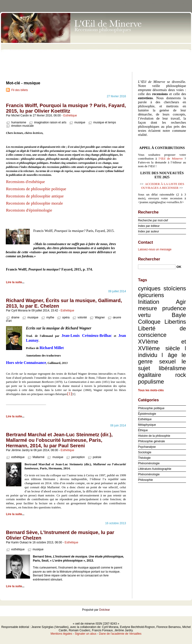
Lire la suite (14, 282)
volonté (82, 317)
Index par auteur (148, 231)
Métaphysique (147, 425)
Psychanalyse (147, 447)
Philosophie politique (151, 408)
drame (15, 317)
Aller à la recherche (178, 3)
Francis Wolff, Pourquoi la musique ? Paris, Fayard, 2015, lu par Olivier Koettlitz (66, 108)
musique (80, 122)
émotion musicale (22, 126)
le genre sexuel (162, 358)
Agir (181, 302)
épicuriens (151, 295)
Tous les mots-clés (151, 390)
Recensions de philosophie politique (36, 189)
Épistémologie (147, 414)
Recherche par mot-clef (153, 220)
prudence (174, 308)
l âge (169, 355)
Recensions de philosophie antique (35, 196)
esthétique (18, 457)
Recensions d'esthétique (26, 182)
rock (181, 375)
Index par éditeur (149, 226)
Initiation (149, 302)
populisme (151, 382)
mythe (50, 317)
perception (78, 457)
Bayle (179, 315)
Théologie (144, 458)
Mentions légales (61, 634)
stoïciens (175, 288)
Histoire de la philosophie (154, 436)
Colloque (149, 322)
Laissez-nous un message (155, 249)
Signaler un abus (85, 634)
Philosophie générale (151, 441)
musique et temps (105, 122)
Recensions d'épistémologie (29, 210)
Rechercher (149, 259)
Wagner (100, 317)
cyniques (149, 288)
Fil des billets (20, 90)
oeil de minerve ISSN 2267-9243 (96, 41)
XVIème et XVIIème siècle (162, 345)
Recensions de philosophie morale (34, 203)
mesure (147, 308)
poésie (97, 457)
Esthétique (70, 115)
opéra (66, 317)
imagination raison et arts (50, 122)
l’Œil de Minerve (171, 158)
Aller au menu (154, 3)
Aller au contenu (133, 3)
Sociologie (145, 452)
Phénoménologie (149, 463)
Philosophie (145, 480)
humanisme (19, 122)
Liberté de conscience (162, 332)
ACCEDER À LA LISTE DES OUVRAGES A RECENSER (163, 186)
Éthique (143, 430)
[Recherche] (157, 267)
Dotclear (105, 610)
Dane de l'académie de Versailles (120, 634)
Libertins (175, 322)
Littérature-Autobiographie (155, 469)
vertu (144, 315)
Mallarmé (39, 457)
